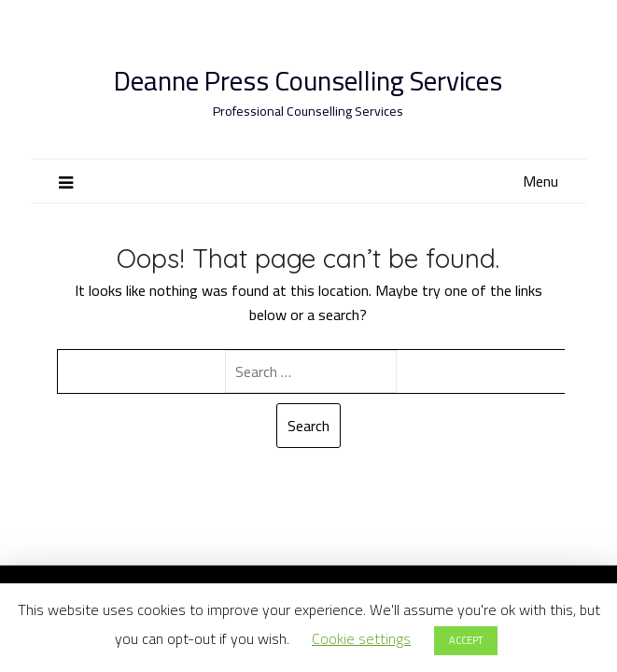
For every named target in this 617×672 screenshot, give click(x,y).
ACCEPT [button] (466, 640)
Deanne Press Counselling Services (308, 81)
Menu (540, 181)
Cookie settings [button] (361, 638)
